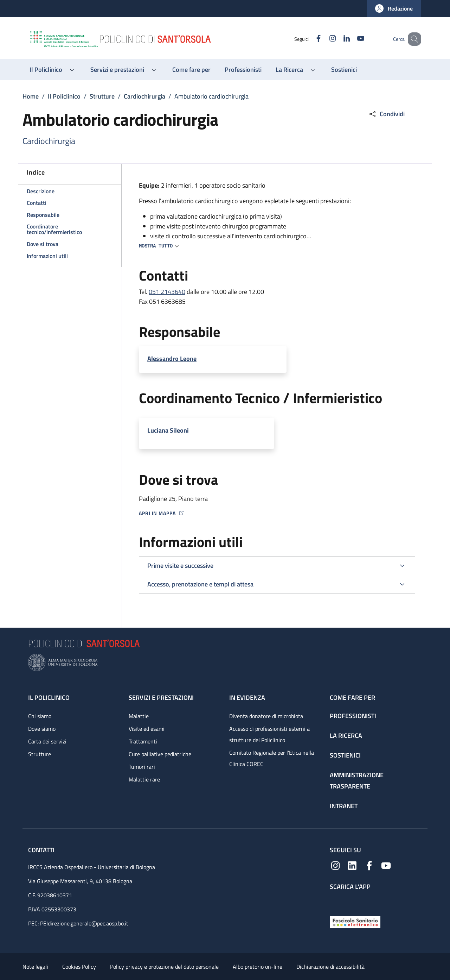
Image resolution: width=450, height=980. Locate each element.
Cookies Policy (79, 967)
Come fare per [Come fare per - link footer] (352, 698)
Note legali (35, 967)
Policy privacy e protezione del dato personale (164, 967)
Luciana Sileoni (168, 430)
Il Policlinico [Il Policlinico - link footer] (49, 698)
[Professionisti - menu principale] (243, 70)
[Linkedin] (338, 39)
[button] (394, 8)
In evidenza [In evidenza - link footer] (247, 698)
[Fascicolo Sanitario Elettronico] (355, 921)
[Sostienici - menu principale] (344, 70)
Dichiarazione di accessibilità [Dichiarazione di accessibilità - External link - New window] (330, 967)
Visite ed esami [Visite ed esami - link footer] (147, 729)
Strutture (102, 96)
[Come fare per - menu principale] (191, 70)
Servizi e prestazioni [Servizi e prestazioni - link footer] (161, 698)
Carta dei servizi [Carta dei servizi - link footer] (47, 741)
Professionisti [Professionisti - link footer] (353, 716)
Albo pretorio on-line (258, 967)
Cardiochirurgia (144, 96)
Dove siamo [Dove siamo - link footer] (42, 729)
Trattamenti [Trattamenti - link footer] (143, 741)
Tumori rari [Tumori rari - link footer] (142, 767)
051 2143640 (167, 292)
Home (31, 96)
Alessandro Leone (172, 359)
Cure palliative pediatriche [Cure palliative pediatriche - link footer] (160, 754)
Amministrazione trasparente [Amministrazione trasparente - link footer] (357, 781)
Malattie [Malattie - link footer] (139, 716)
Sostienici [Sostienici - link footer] (345, 755)
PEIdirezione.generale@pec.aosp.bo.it (84, 923)
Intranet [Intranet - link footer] (344, 806)
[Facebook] (310, 39)
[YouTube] (352, 39)
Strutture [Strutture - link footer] (40, 754)
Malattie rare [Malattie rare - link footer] (144, 779)
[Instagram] (324, 39)
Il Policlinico (64, 96)
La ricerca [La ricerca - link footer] (346, 736)
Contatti (42, 850)
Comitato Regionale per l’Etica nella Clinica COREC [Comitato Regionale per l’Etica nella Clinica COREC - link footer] (272, 758)
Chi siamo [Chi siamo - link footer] (40, 716)
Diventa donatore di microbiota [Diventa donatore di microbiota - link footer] (266, 716)
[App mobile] (335, 901)
